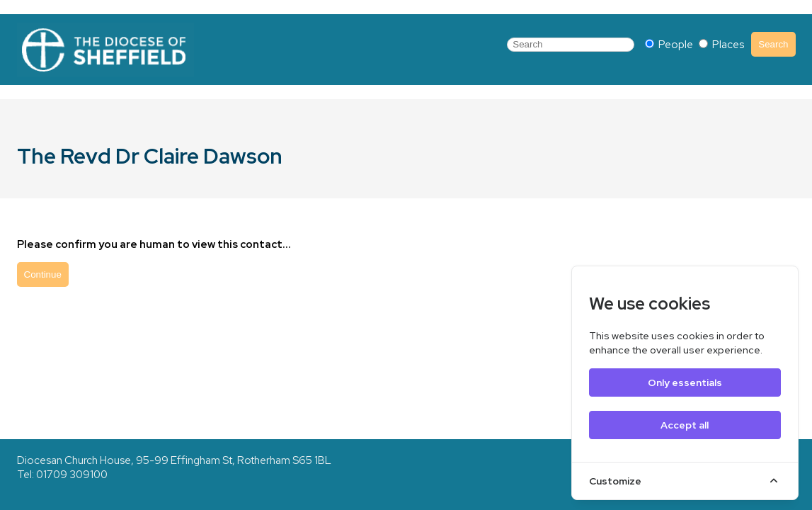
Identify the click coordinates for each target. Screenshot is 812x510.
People (670, 45)
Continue (43, 274)
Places (721, 45)
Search (773, 44)
